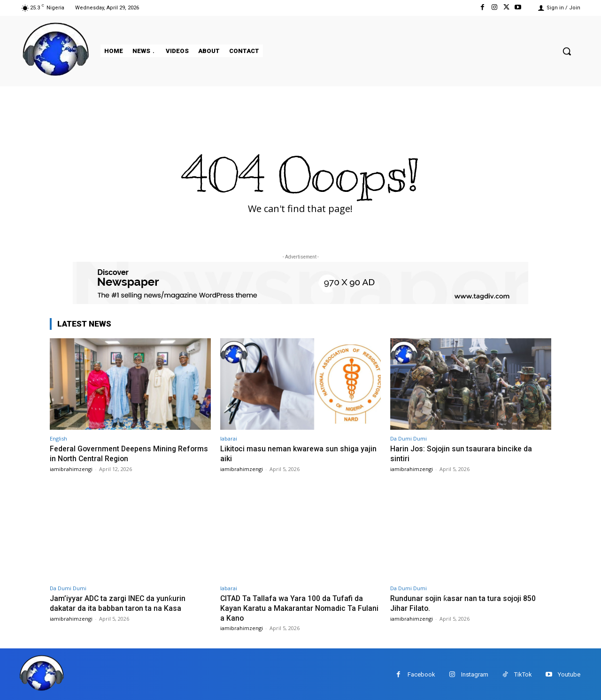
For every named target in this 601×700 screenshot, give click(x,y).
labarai (229, 438)
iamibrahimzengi (71, 468)
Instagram (475, 673)
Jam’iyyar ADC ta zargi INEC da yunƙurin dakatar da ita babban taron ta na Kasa (120, 602)
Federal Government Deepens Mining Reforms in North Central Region (116, 453)
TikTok (523, 673)
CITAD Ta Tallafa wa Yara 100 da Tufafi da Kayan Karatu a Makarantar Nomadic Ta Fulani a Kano (296, 607)
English (58, 438)
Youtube (569, 673)
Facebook (421, 673)
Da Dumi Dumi (408, 438)
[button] (567, 51)
